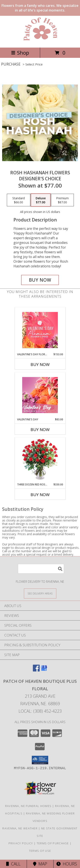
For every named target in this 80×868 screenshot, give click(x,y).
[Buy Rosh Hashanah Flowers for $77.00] (40, 280)
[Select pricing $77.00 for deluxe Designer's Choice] (41, 200)
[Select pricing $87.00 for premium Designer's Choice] (62, 200)
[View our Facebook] (36, 670)
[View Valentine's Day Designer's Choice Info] (40, 395)
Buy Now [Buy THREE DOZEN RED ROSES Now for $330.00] (40, 495)
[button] (40, 760)
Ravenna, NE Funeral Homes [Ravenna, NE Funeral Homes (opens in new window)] (28, 806)
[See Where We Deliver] (40, 593)
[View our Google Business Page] (44, 670)
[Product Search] (41, 569)
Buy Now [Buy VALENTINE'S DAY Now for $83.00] (40, 430)
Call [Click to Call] (13, 864)
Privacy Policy (21, 843)
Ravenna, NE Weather (20, 828)
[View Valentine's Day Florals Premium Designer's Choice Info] (40, 330)
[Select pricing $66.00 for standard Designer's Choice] (19, 200)
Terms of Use (40, 851)
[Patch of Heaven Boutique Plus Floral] (40, 41)
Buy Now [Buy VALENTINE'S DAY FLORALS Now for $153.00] (40, 364)
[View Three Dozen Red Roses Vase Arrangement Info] (40, 460)
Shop (20, 53)
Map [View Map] (40, 864)
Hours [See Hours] (67, 864)
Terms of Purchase (53, 843)
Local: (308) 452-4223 (40, 711)
